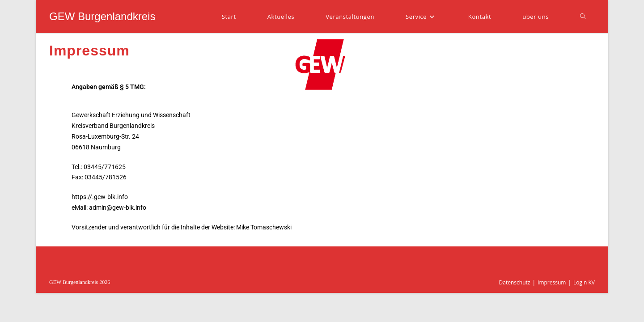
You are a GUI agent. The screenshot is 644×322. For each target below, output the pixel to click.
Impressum (552, 282)
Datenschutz (515, 282)
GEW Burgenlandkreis (102, 16)
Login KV (584, 282)
